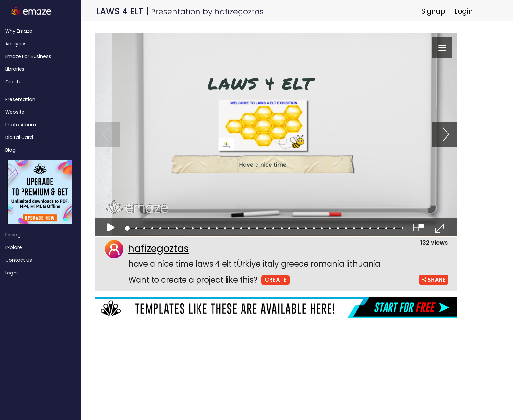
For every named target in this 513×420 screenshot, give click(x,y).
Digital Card (19, 137)
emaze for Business (28, 56)
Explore (14, 247)
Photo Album (21, 125)
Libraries (15, 69)
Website (15, 112)
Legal (11, 273)
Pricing (13, 235)
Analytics (16, 44)
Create (13, 82)
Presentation (20, 99)
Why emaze (19, 31)
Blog (10, 150)
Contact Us (19, 260)
